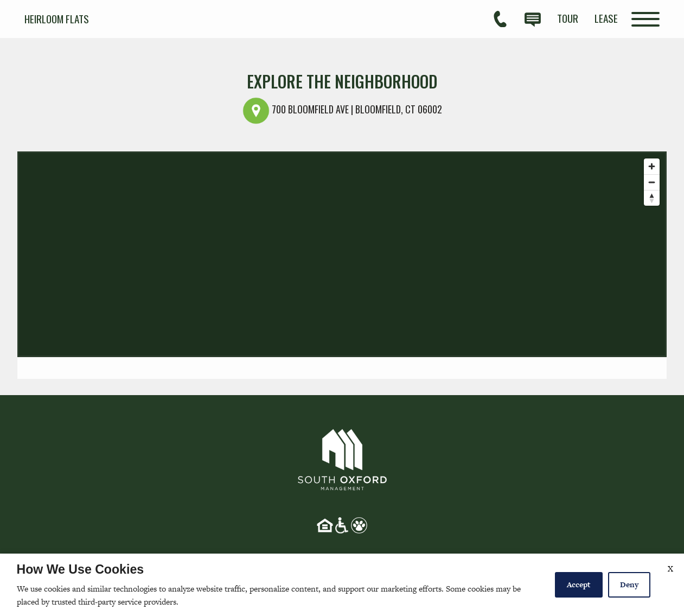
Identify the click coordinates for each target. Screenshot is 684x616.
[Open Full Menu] (645, 19)
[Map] (342, 254)
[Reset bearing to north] (652, 198)
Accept (579, 585)
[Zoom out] (652, 182)
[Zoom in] (652, 166)
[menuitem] (568, 18)
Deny (629, 585)
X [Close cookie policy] (670, 569)
